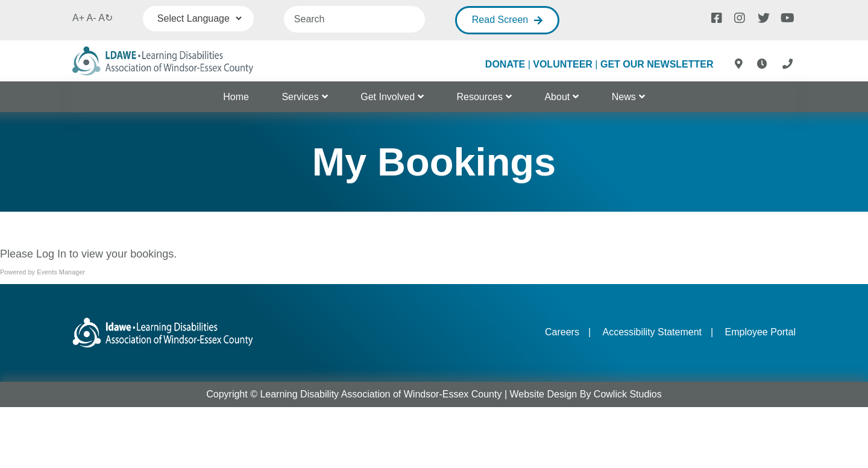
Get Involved (388, 97)
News (624, 97)
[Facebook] (716, 17)
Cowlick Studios (628, 394)
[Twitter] (763, 17)
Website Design (544, 394)
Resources (480, 97)
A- (92, 18)
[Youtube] (785, 17)
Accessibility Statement (652, 332)
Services (300, 97)
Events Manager (61, 272)
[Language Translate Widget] (198, 18)
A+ (78, 18)
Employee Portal (760, 332)
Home (236, 97)
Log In (51, 254)
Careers (562, 332)
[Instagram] (739, 17)
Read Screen (500, 20)
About (557, 97)
